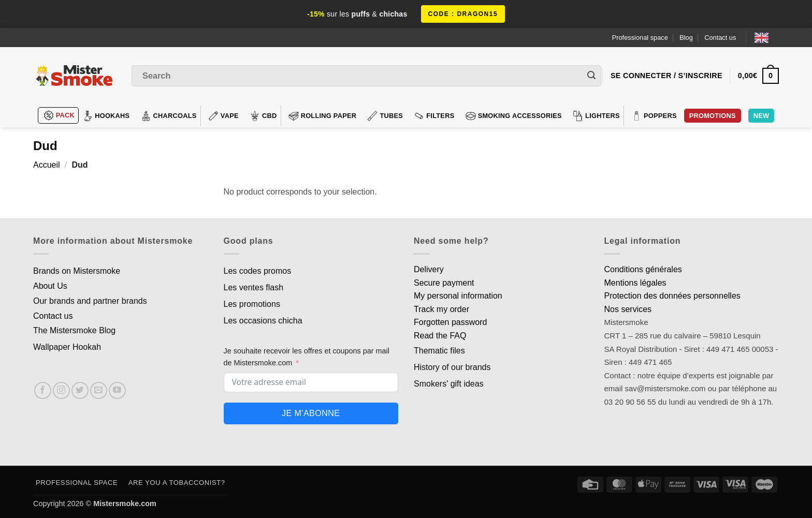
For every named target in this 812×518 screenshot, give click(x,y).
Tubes (385, 116)
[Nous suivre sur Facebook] (43, 390)
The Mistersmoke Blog (74, 330)
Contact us (720, 38)
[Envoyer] (591, 76)
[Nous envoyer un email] (99, 390)
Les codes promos (258, 271)
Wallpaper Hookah (67, 347)
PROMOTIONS (713, 116)
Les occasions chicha (263, 321)
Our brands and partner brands (90, 301)
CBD (263, 116)
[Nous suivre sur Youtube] (117, 390)
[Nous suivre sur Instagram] (61, 390)
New (762, 116)
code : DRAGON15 (463, 14)
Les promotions (252, 304)
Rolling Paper (323, 116)
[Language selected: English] (767, 38)
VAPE (223, 116)
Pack (59, 115)
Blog (686, 38)
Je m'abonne (311, 413)
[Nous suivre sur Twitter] (80, 390)
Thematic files (439, 351)
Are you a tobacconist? (177, 483)
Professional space (640, 38)
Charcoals (169, 116)
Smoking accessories (514, 116)
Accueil (47, 165)
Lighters (596, 116)
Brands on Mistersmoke (77, 271)
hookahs (106, 116)
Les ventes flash (254, 287)
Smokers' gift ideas (449, 384)
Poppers (654, 116)
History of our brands (452, 367)
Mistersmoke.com (125, 504)
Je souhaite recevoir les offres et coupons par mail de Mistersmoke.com (307, 357)
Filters (434, 116)
